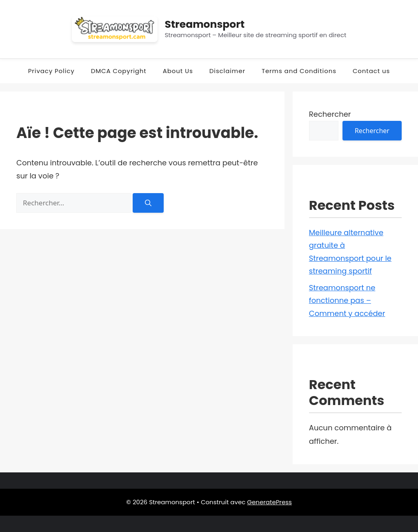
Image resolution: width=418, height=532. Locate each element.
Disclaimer (227, 71)
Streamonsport (205, 24)
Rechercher (330, 114)
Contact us (371, 71)
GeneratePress (269, 502)
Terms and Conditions (299, 71)
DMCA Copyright (119, 71)
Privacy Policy (51, 71)
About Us (178, 71)
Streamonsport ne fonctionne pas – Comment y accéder (347, 301)
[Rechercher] (148, 203)
